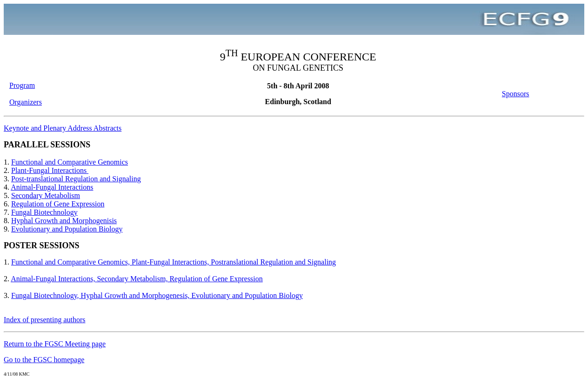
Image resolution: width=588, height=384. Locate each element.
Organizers (26, 102)
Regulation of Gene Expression (58, 204)
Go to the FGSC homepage (44, 360)
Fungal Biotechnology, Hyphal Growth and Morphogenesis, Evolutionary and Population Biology (157, 295)
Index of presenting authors (45, 320)
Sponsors (516, 94)
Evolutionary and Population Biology (67, 229)
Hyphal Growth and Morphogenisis (64, 221)
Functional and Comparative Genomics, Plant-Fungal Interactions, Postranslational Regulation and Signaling (174, 262)
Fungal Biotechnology (44, 212)
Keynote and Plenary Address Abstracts (63, 128)
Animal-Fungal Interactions (52, 187)
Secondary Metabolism (46, 195)
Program (22, 85)
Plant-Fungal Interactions (50, 170)
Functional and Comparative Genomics (70, 162)
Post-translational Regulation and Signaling (76, 179)
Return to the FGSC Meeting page (55, 344)
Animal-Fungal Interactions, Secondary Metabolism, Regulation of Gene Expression (137, 279)
